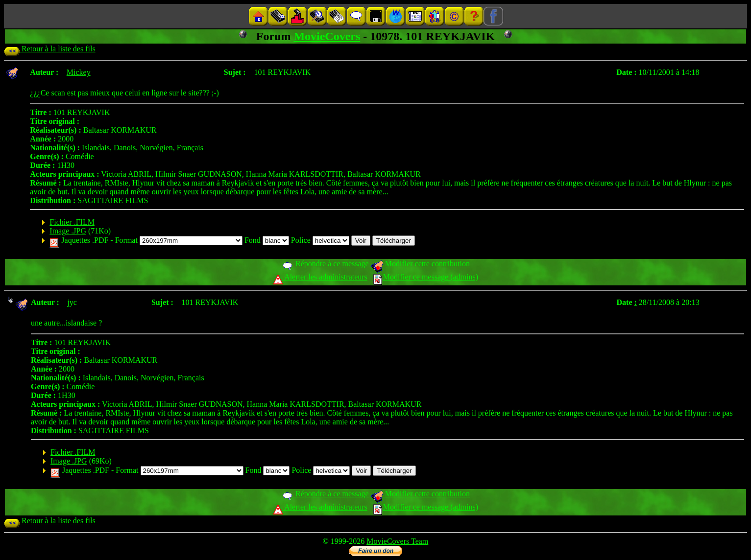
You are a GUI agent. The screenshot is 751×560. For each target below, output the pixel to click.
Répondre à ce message (325, 264)
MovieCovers (327, 36)
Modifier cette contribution (420, 264)
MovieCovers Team (397, 541)
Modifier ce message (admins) (426, 277)
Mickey (79, 72)
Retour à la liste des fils (50, 49)
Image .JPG (68, 231)
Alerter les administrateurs (320, 277)
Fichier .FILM (72, 222)
